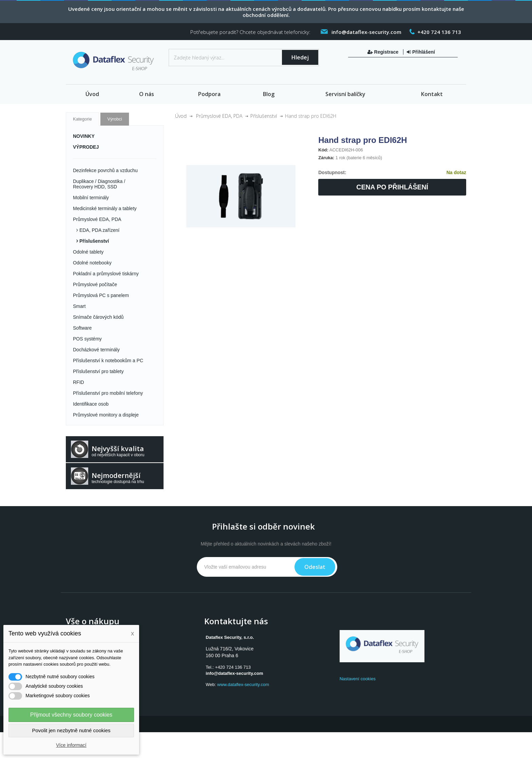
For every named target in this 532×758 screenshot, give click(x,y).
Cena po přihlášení (392, 187)
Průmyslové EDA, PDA (97, 219)
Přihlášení (421, 52)
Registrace (384, 52)
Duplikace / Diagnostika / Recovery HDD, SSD (99, 184)
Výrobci (115, 119)
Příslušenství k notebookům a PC (108, 360)
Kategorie (82, 119)
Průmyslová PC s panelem (101, 295)
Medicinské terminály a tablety (105, 208)
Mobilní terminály (91, 198)
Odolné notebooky (92, 263)
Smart (79, 306)
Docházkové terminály (96, 350)
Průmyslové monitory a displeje (106, 415)
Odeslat (315, 567)
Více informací (71, 745)
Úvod (92, 94)
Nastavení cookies (358, 679)
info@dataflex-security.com (234, 673)
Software (82, 328)
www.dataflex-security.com (243, 685)
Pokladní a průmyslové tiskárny (106, 274)
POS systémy (87, 339)
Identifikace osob (91, 404)
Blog (269, 94)
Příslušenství (93, 241)
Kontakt (432, 94)
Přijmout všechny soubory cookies (71, 715)
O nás (147, 94)
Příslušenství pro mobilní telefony (108, 393)
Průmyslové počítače (95, 284)
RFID (79, 382)
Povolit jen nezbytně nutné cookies (71, 730)
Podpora (209, 94)
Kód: (323, 150)
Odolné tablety (88, 252)
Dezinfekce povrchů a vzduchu (105, 170)
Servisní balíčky (345, 94)
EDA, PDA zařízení (99, 230)
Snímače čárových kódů (98, 317)
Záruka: (326, 158)
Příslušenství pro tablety (98, 371)
